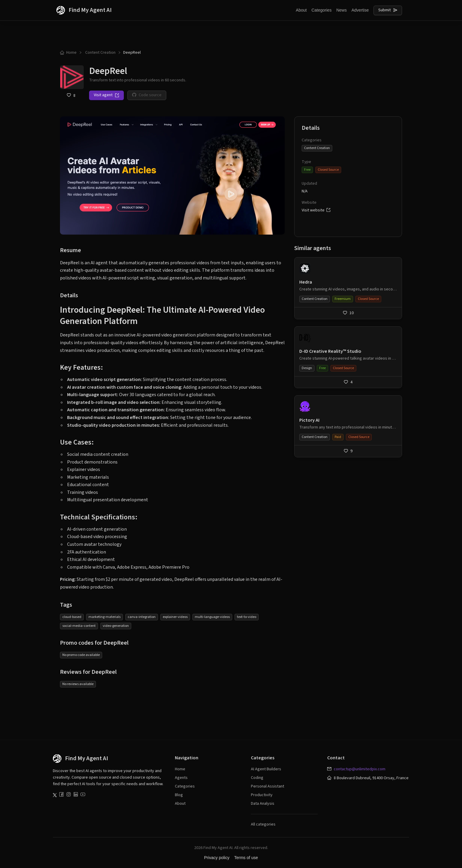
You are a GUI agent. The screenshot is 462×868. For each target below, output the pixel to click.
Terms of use (246, 858)
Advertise (360, 10)
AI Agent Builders (266, 769)
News (342, 10)
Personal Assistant (268, 786)
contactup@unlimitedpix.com (360, 769)
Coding (257, 778)
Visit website (316, 210)
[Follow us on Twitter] (55, 795)
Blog (179, 795)
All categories (263, 824)
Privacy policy (217, 858)
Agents (181, 778)
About (301, 10)
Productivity (262, 795)
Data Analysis (263, 804)
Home (68, 53)
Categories (322, 10)
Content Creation (100, 53)
